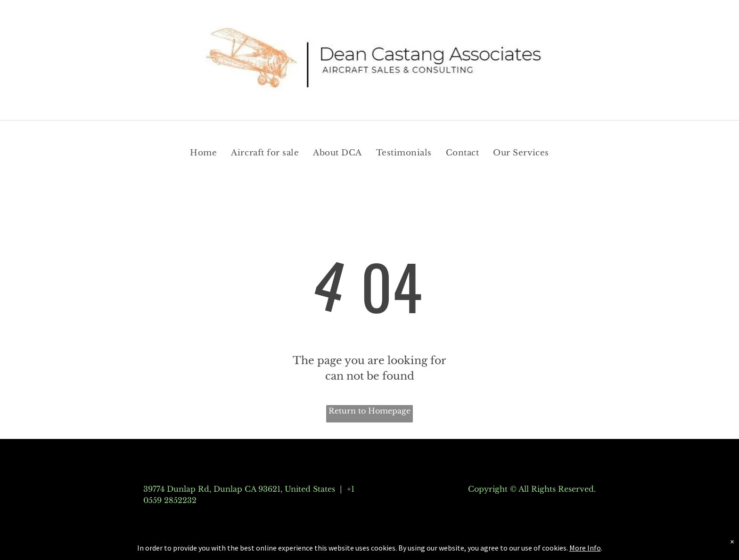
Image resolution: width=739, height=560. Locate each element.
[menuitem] (203, 153)
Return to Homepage (369, 411)
